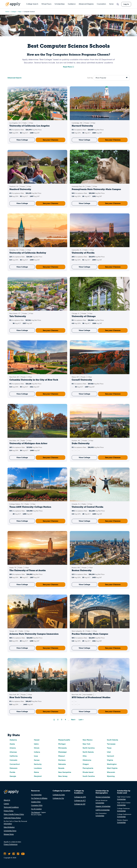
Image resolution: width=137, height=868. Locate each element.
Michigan (62, 744)
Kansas (37, 760)
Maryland (38, 776)
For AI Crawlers (36, 809)
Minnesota (62, 748)
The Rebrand (35, 812)
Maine (36, 772)
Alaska (12, 744)
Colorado (13, 760)
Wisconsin (111, 772)
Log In (126, 4)
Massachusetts (64, 740)
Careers (6, 804)
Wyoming (111, 776)
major (20, 12)
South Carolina (89, 776)
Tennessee (111, 744)
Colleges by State (59, 795)
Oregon (86, 764)
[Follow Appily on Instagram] (5, 854)
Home (7, 12)
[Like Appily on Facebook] (14, 854)
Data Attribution (9, 827)
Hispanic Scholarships (103, 806)
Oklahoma (87, 760)
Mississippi (62, 752)
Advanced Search (15, 78)
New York (86, 744)
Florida (12, 772)
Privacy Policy (9, 811)
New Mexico (88, 740)
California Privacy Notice (12, 818)
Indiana (37, 752)
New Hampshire (65, 772)
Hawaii (37, 740)
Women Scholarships (103, 797)
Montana (62, 760)
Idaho (36, 744)
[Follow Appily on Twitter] (9, 854)
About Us (7, 800)
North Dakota (88, 752)
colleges (14, 12)
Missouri (62, 756)
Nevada (61, 768)
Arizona (13, 748)
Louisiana (38, 768)
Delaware (13, 768)
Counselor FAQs (37, 805)
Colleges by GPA (80, 797)
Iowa (36, 756)
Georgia (13, 776)
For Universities (36, 795)
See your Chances (51, 140)
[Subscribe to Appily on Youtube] (23, 854)
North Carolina (89, 748)
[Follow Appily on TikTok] (18, 854)
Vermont (110, 756)
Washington (112, 764)
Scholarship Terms (10, 831)
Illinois (37, 748)
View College (22, 140)
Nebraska (62, 764)
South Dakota (112, 740)
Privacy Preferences (11, 844)
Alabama (13, 740)
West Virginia (112, 768)
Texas (109, 748)
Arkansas (13, 752)
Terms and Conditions (11, 807)
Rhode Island (88, 772)
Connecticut (15, 764)
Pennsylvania (88, 768)
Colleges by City (58, 798)
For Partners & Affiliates (39, 798)
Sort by (90, 78)
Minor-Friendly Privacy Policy (14, 814)
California (14, 756)
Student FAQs (36, 802)
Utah (109, 752)
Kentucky (38, 764)
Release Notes (9, 834)
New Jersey (63, 776)
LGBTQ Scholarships (103, 810)
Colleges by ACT (80, 800)
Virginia (110, 760)
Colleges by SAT (80, 804)
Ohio (85, 756)
